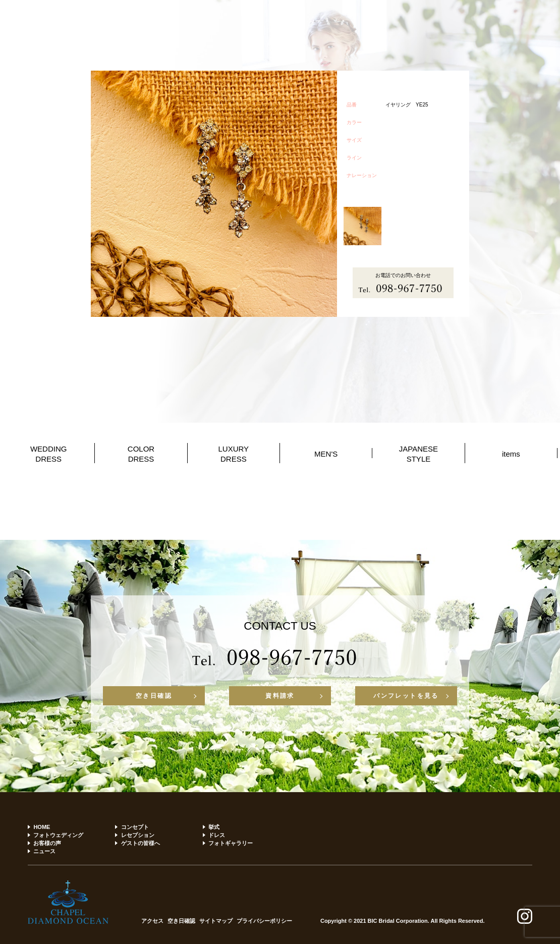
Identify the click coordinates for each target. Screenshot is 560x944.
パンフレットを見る (406, 696)
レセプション (138, 835)
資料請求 (280, 696)
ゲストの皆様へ (141, 843)
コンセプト (135, 827)
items (511, 454)
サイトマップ (216, 921)
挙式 (214, 827)
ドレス (217, 835)
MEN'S (326, 454)
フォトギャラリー (231, 843)
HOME (42, 827)
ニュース (44, 851)
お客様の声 (47, 843)
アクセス (152, 921)
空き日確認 (154, 696)
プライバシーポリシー (264, 921)
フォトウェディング (58, 835)
